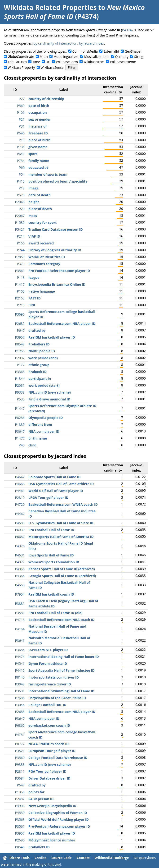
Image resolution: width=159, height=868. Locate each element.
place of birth (39, 140)
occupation (38, 113)
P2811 (20, 771)
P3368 (20, 372)
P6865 (20, 725)
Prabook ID (38, 372)
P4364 (20, 576)
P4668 (20, 484)
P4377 (20, 562)
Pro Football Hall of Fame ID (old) (55, 613)
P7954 (20, 594)
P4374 (127, 30)
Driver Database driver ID (49, 778)
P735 (21, 147)
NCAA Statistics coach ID (49, 744)
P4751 (20, 735)
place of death (40, 209)
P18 (22, 188)
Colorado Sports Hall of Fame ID (55, 477)
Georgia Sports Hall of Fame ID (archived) (62, 576)
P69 (22, 168)
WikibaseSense (52, 67)
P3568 (20, 820)
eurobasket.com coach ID (49, 725)
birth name (38, 438)
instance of (38, 126)
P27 (22, 99)
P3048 (20, 684)
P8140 (20, 677)
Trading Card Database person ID (56, 229)
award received (41, 243)
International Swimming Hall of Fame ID (61, 691)
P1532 (20, 223)
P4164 (20, 629)
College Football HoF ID (47, 705)
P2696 (20, 840)
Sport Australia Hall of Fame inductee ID (62, 670)
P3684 (20, 778)
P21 (22, 119)
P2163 (20, 298)
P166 (21, 243)
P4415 (20, 670)
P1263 (20, 351)
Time (36, 62)
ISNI (32, 305)
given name (38, 147)
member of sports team (48, 174)
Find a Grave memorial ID (49, 399)
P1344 (20, 379)
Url (48, 62)
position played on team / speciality (58, 181)
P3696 (20, 314)
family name (39, 161)
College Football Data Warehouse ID (58, 758)
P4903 (20, 806)
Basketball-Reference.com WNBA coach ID (63, 504)
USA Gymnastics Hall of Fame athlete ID (61, 484)
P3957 (20, 337)
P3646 (20, 641)
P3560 (20, 758)
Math (44, 57)
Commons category (44, 264)
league (34, 278)
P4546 (20, 664)
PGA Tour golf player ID (47, 771)
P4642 (20, 477)
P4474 (20, 657)
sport (33, 154)
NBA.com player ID (44, 431)
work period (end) (43, 358)
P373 (21, 264)
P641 (21, 154)
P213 (21, 305)
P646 (21, 133)
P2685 (20, 324)
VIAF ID (34, 236)
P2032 (20, 358)
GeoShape (133, 51)
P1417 (20, 284)
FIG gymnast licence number (52, 840)
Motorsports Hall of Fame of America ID (61, 537)
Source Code (62, 858)
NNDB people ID (42, 351)
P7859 (20, 257)
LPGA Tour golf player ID (48, 498)
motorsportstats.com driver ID (54, 677)
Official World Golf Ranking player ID (59, 820)
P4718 (20, 620)
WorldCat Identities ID (47, 257)
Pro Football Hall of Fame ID (51, 530)
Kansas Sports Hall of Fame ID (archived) (62, 569)
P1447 (20, 408)
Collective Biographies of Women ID (58, 813)
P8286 (20, 418)
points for (36, 792)
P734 (21, 161)
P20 (22, 209)
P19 (22, 140)
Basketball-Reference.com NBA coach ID (61, 620)
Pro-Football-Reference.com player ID (59, 271)
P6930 (20, 530)
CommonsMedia (85, 51)
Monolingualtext (66, 57)
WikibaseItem (94, 62)
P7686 (20, 698)
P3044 (20, 705)
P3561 (20, 271)
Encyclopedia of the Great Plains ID (57, 698)
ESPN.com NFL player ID (48, 650)
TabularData (17, 62)
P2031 (20, 385)
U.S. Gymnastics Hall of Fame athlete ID (61, 523)
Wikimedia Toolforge (112, 858)
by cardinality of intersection (55, 43)
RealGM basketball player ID (52, 337)
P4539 (20, 813)
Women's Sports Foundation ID (54, 562)
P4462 (20, 514)
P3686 (20, 650)
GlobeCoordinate (21, 57)
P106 (21, 113)
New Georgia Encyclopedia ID (52, 806)
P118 (21, 278)
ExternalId (111, 51)
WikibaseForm (67, 62)
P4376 (20, 546)
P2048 (20, 202)
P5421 (20, 229)
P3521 (20, 751)
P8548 (20, 344)
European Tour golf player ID (52, 751)
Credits (40, 858)
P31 (22, 126)
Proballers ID (39, 344)
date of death (40, 195)
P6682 (20, 537)
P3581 (20, 613)
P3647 (20, 431)
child (32, 445)
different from (40, 425)
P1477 (20, 438)
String (139, 57)
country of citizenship (46, 99)
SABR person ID (41, 799)
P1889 (20, 425)
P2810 (20, 498)
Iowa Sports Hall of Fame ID (51, 555)
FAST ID (35, 298)
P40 (22, 445)
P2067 (20, 216)
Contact (83, 858)
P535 (21, 399)
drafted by (37, 330)
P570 (21, 195)
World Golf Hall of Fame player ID (56, 491)
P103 (21, 291)
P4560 (20, 585)
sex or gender (40, 119)
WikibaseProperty (21, 67)
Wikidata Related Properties (50, 7)
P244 (21, 250)
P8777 (20, 744)
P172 (21, 365)
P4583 (20, 523)
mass (33, 216)
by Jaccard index (92, 43)
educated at (38, 168)
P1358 (20, 792)
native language (42, 291)
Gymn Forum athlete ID (48, 664)
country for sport (42, 223)
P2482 (20, 799)
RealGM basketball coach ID (51, 594)
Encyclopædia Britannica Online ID (57, 284)
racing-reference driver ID (50, 684)
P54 (22, 174)
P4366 (20, 569)
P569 (21, 106)
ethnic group (39, 365)
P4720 (20, 504)
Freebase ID (38, 133)
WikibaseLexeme (123, 62)
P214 (21, 236)
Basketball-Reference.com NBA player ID (62, 324)
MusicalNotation (97, 57)
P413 (21, 181)
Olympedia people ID (46, 418)
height (34, 202)
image (33, 188)
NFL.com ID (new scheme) (50, 392)
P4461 (20, 491)
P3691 (20, 691)
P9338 (20, 392)
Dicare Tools (20, 858)
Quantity (122, 57)
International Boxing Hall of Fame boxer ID (64, 657)
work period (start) (44, 385)
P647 (21, 330)
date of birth (39, 106)
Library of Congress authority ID (55, 250)
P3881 (20, 604)
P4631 (20, 555)
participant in (40, 379)
